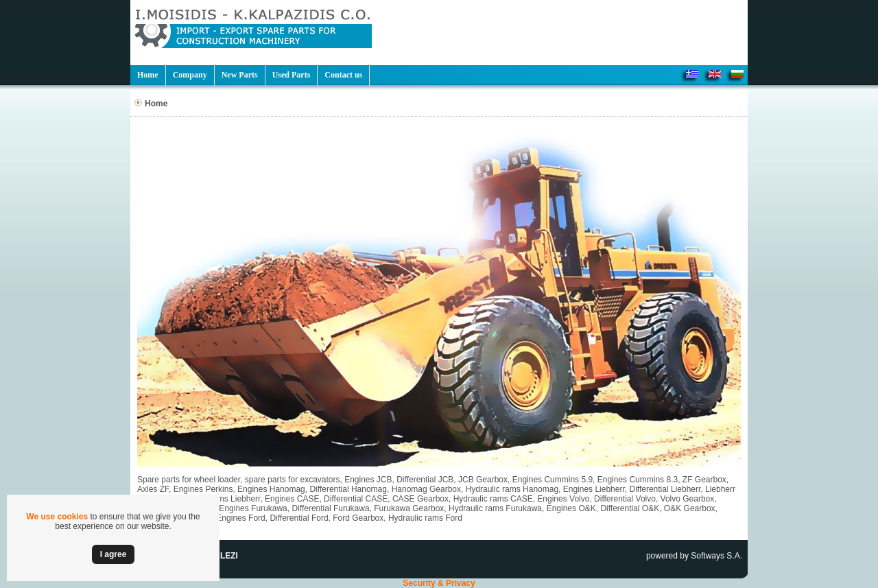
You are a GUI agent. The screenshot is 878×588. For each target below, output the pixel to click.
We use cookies (57, 517)
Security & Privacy (439, 583)
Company (190, 75)
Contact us (343, 75)
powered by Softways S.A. (694, 556)
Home (148, 75)
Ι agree (114, 554)
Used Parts (292, 75)
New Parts (240, 75)
